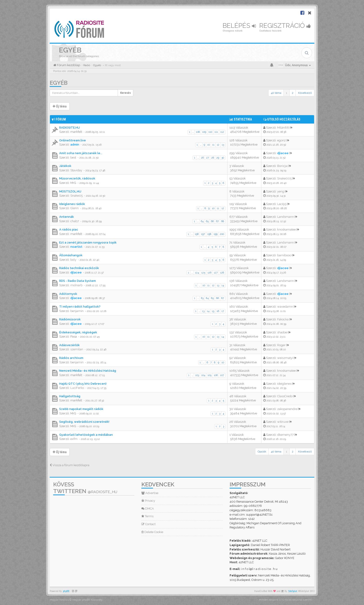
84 (207, 298)
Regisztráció (285, 26)
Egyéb (59, 83)
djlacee (283, 153)
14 (223, 285)
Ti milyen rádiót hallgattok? (80, 307)
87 (223, 298)
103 (197, 375)
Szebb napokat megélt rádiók (81, 409)
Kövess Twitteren (85, 488)
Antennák (67, 217)
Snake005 (284, 178)
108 (198, 132)
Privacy (148, 501)
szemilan (77, 349)
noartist (76, 247)
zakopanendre (287, 409)
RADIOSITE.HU (70, 128)
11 (213, 145)
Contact (148, 524)
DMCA (148, 509)
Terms (147, 516)
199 (216, 234)
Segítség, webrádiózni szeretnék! (84, 422)
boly (73, 260)
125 (203, 273)
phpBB (66, 591)
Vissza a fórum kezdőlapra (70, 465)
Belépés (239, 26)
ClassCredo (285, 396)
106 (216, 375)
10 (209, 145)
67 (218, 221)
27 (208, 158)
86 (218, 298)
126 (210, 273)
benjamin (77, 311)
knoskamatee (286, 229)
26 (202, 158)
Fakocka (283, 319)
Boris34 (282, 166)
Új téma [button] (60, 106)
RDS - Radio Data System (78, 281)
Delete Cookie (152, 532)
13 (223, 145)
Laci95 (282, 204)
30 (223, 158)
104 (203, 375)
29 (218, 158)
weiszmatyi (285, 358)
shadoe (282, 332)
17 (223, 311)
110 (210, 132)
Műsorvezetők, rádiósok (77, 178)
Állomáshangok (71, 255)
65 (207, 221)
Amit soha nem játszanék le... (81, 153)
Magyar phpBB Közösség (87, 600)
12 (218, 145)
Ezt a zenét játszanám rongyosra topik (88, 242)
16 (218, 311)
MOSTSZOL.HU (70, 191)
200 (222, 234)
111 (216, 132)
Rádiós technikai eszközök (79, 268)
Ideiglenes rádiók (72, 204)
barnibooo (284, 255)
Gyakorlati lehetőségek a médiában (86, 435)
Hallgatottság (70, 396)
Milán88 (283, 128)
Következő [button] (305, 93)
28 (213, 158)
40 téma (276, 93)
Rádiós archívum (71, 358)
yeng (281, 191)
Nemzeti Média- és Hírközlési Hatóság (88, 371)
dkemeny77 (285, 435)
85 (212, 298)
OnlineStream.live (73, 140)
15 (213, 311)
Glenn (75, 208)
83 (202, 298)
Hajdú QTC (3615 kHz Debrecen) (83, 384)
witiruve (283, 422)
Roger (281, 345)
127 (216, 273)
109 (204, 132)
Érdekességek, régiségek (78, 332)
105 (210, 375)
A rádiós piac (69, 229)
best (73, 158)
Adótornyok (68, 294)
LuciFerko (77, 388)
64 (202, 221)
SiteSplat (293, 591)
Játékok (65, 166)
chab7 (75, 221)
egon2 (281, 140)
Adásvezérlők (69, 345)
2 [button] (293, 93)
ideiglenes (284, 384)
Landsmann (286, 217)
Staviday (76, 170)
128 (222, 273)
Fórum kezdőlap (68, 65)
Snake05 (76, 196)
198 (209, 234)
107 (222, 375)
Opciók (262, 452)
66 (212, 221)
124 (197, 273)
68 (223, 221)
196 (197, 234)
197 (203, 234)
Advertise (150, 493)
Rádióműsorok (70, 319)
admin (75, 145)
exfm (74, 439)
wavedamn (285, 307)
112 (222, 132)
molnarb (76, 285)
